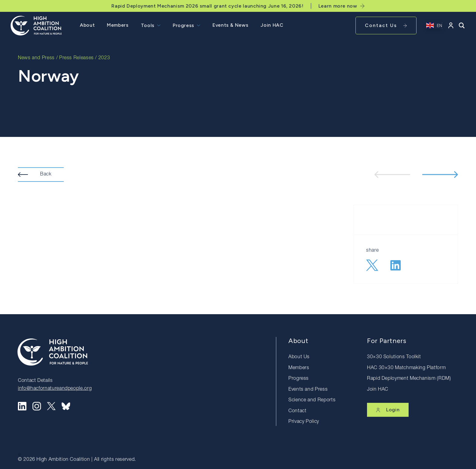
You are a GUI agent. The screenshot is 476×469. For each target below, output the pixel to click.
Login (388, 410)
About (87, 25)
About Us (299, 357)
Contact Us (386, 25)
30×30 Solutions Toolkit (394, 357)
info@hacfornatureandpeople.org (55, 389)
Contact (297, 411)
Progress (184, 25)
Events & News (230, 25)
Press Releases (76, 58)
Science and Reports (312, 400)
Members (118, 25)
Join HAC (272, 25)
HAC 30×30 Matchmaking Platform (406, 368)
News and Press (36, 58)
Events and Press (308, 390)
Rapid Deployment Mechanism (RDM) (409, 379)
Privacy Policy (304, 422)
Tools (148, 25)
